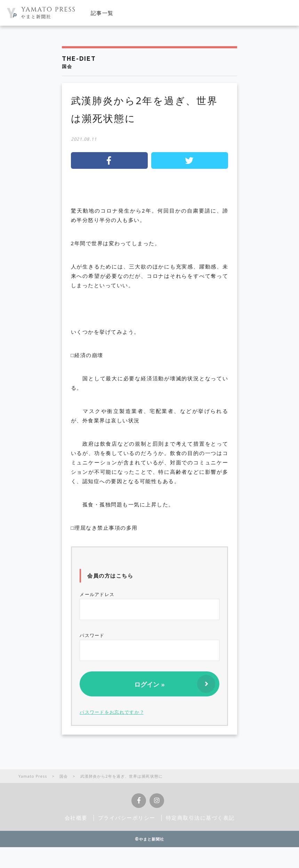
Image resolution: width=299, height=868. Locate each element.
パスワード (149, 647)
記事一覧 (102, 13)
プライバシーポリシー (127, 818)
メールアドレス (149, 606)
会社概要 (76, 818)
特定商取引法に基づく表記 (200, 818)
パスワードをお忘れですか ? (111, 712)
